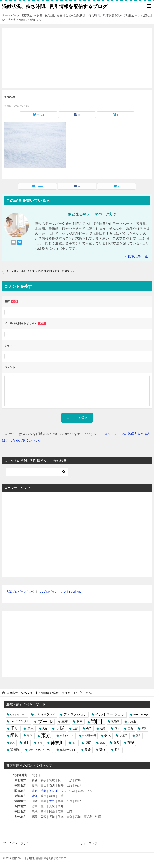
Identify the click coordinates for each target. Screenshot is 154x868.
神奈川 (53, 791)
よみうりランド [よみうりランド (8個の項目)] (45, 714)
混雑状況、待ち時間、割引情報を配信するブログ (55, 6)
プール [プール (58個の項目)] (45, 721)
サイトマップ (89, 843)
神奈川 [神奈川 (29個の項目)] (57, 743)
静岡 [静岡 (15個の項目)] (103, 750)
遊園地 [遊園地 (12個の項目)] (15, 750)
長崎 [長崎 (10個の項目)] (88, 750)
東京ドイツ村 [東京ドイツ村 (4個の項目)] (67, 735)
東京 (35, 791)
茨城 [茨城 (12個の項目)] (131, 743)
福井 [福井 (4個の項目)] (74, 743)
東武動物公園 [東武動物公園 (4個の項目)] (89, 735)
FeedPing (75, 592)
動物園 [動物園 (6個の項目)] (115, 721)
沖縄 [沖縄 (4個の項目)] (138, 735)
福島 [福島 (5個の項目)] (102, 743)
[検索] (37, 472)
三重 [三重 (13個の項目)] (65, 721)
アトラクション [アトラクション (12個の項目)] (75, 714)
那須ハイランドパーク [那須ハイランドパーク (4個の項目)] (40, 750)
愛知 (35, 796)
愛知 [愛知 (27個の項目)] (14, 735)
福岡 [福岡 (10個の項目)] (88, 743)
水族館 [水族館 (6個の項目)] (123, 735)
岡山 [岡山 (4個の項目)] (117, 728)
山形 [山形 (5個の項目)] (75, 728)
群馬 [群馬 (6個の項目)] (116, 743)
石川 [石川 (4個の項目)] (40, 743)
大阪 (52, 801)
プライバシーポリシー (17, 843)
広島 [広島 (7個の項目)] (130, 728)
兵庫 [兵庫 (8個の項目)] (80, 721)
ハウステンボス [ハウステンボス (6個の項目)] (20, 721)
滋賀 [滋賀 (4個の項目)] (13, 743)
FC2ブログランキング (52, 592)
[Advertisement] (77, 56)
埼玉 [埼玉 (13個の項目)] (30, 728)
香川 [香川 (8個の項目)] (118, 750)
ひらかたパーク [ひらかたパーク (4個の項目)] (18, 714)
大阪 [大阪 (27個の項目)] (60, 728)
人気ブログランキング (21, 592)
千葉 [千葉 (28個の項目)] (14, 728)
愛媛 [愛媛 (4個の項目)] (144, 728)
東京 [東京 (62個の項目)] (46, 735)
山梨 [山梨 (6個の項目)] (89, 728)
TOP (42, 693)
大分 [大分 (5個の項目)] (45, 728)
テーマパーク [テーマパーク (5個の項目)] (141, 714)
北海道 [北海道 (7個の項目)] (132, 721)
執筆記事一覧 (138, 256)
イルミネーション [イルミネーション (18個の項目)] (110, 714)
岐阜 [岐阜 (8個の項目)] (103, 728)
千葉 (43, 791)
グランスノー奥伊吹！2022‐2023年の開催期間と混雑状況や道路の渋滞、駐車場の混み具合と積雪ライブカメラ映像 (42, 271)
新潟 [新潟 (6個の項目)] (30, 735)
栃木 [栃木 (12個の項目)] (108, 735)
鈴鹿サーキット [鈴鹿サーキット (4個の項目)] (68, 750)
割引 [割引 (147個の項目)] (97, 721)
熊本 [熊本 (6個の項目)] (26, 743)
